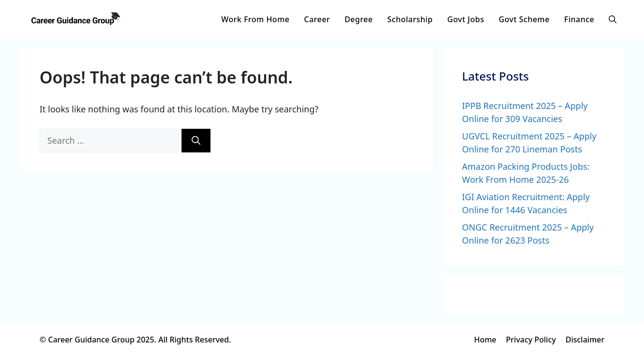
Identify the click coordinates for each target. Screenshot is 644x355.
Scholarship (410, 19)
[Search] (196, 141)
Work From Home (255, 19)
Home (485, 340)
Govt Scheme (524, 19)
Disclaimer (585, 340)
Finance (579, 19)
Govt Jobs (466, 19)
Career (317, 19)
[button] (613, 19)
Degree (359, 19)
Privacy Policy (531, 340)
